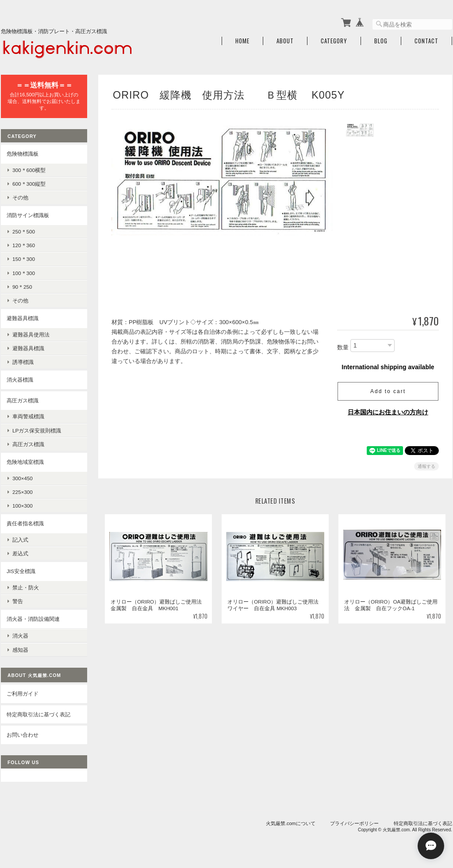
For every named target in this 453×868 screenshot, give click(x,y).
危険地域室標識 (25, 462)
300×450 (23, 478)
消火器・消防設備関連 (33, 619)
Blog (381, 41)
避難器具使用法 (31, 334)
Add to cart (388, 391)
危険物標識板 (23, 154)
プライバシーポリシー (354, 822)
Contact (426, 41)
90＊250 (22, 286)
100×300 (23, 506)
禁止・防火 (26, 587)
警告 (18, 601)
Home (242, 41)
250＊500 (24, 231)
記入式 (20, 539)
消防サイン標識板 (28, 215)
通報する (426, 466)
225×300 (23, 491)
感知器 (20, 649)
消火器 (20, 635)
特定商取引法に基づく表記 (38, 713)
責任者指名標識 (25, 523)
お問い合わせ (23, 734)
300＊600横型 (29, 170)
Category (334, 41)
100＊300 (24, 273)
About (285, 41)
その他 (20, 197)
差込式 (20, 553)
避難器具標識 (23, 318)
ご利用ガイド (23, 693)
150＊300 (24, 259)
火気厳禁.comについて (291, 822)
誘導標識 (23, 362)
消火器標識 (20, 380)
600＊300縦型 (29, 184)
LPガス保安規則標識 (37, 430)
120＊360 (24, 245)
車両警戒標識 (28, 416)
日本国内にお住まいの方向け (388, 412)
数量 (343, 347)
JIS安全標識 (21, 571)
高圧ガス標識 (23, 400)
